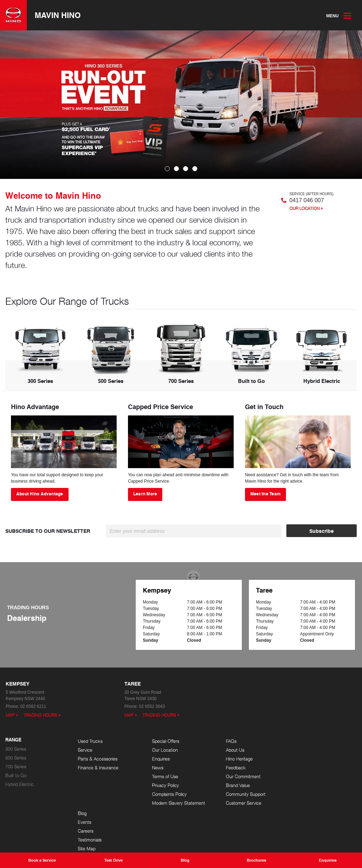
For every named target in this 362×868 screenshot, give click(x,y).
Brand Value (234, 785)
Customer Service (240, 803)
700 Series (16, 767)
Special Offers (164, 741)
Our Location (305, 208)
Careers (303, 759)
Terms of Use (163, 777)
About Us (232, 750)
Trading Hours (40, 715)
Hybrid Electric (19, 784)
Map (10, 715)
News (156, 768)
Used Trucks (90, 741)
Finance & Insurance (98, 768)
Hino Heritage (236, 759)
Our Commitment (240, 777)
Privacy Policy (164, 785)
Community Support (242, 794)
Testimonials (307, 768)
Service (85, 750)
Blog (299, 741)
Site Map (304, 777)
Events (302, 750)
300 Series (16, 749)
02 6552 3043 (152, 706)
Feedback (232, 768)
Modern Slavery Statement (177, 803)
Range (13, 740)
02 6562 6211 (33, 706)
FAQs (228, 741)
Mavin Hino (58, 15)
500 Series (16, 758)
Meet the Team (265, 494)
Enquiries (159, 759)
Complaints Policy (168, 794)
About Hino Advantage (40, 494)
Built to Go (16, 776)
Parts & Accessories (98, 759)
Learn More (145, 494)
